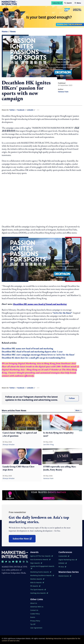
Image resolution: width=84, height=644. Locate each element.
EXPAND (63, 563)
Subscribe (58, 3)
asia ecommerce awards (40, 560)
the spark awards (38, 590)
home (5, 31)
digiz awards (36, 563)
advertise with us (37, 607)
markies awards (37, 579)
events (33, 617)
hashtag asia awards (39, 593)
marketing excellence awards (42, 575)
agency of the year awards (42, 556)
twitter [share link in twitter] (12, 110)
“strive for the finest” (62, 313)
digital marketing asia (68, 560)
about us (34, 603)
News (13, 31)
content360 (64, 556)
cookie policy (35, 614)
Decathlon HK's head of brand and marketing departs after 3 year (32, 352)
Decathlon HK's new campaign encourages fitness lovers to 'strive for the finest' (38, 355)
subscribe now (24, 539)
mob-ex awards (37, 582)
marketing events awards (41, 572)
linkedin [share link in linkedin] (30, 110)
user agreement (36, 628)
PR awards (35, 586)
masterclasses (65, 576)
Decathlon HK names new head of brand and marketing (40, 304)
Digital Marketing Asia (30, 363)
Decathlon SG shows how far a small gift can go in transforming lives (33, 358)
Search (68, 3)
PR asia (62, 567)
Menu (78, 3)
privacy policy (35, 621)
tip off (33, 624)
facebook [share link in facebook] (21, 110)
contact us (34, 610)
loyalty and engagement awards (42, 567)
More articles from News (42, 410)
